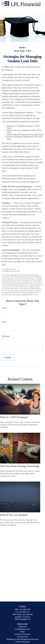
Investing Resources (22, 629)
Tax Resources (22, 637)
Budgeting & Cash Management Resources (22, 639)
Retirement (22, 627)
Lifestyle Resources (22, 642)
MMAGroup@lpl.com (22, 619)
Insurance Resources (22, 634)
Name (4, 308)
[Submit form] (8, 358)
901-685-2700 (25, 609)
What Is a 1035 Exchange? (14, 417)
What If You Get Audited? (14, 515)
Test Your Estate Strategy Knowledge (20, 466)
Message (6, 336)
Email (4, 322)
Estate (23, 632)
